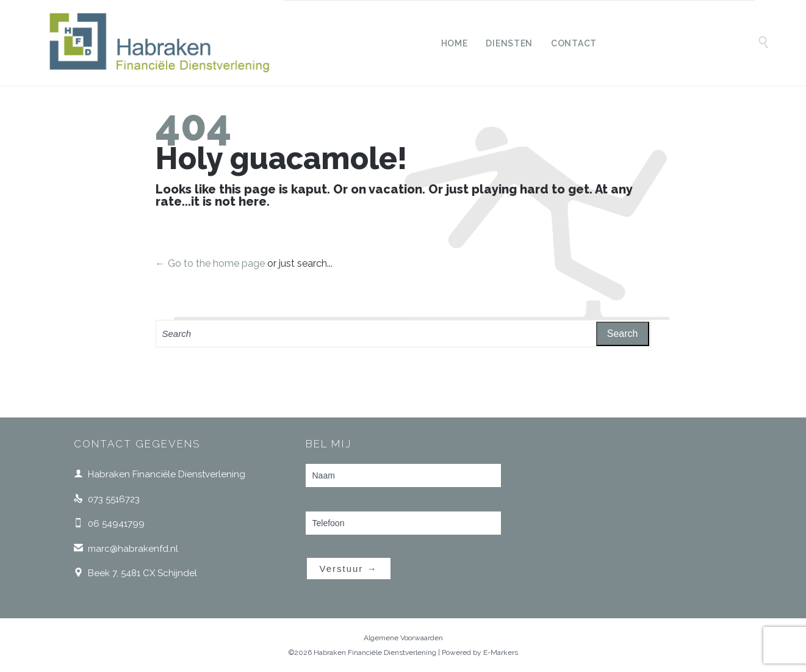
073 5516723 (107, 499)
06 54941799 (109, 524)
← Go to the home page (210, 263)
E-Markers (501, 652)
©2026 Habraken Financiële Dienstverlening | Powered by (386, 652)
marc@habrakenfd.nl (126, 549)
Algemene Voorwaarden (403, 638)
